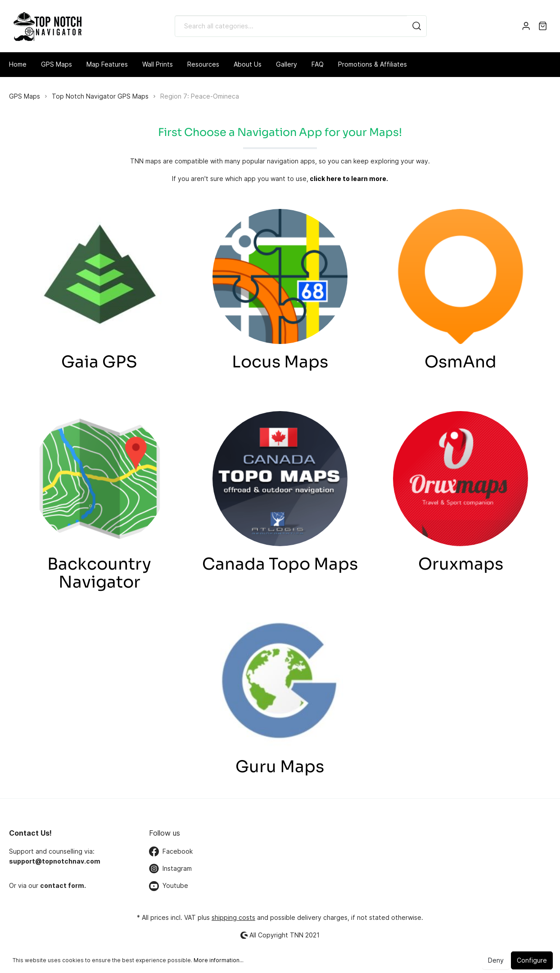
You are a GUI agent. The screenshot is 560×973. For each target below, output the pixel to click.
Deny (496, 960)
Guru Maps (280, 767)
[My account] (526, 26)
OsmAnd (461, 362)
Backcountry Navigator (99, 573)
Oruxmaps (461, 564)
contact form (62, 885)
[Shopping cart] (543, 26)
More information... (219, 960)
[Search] (417, 26)
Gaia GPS (99, 362)
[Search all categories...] (291, 26)
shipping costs (233, 917)
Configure (532, 960)
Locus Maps (280, 362)
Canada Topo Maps (280, 564)
